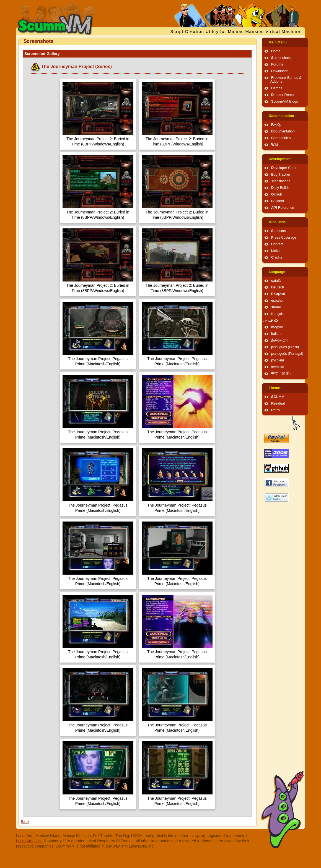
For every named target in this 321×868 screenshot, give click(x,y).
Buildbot (278, 201)
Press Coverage (284, 238)
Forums (277, 64)
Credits (277, 257)
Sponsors (279, 231)
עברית (268, 320)
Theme (274, 388)
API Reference (283, 208)
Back (25, 822)
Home (276, 51)
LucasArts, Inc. (29, 841)
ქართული (280, 340)
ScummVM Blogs (285, 101)
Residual (278, 403)
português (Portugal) (287, 354)
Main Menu (278, 42)
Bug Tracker (281, 174)
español (277, 301)
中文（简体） (282, 374)
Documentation (281, 116)
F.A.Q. (276, 125)
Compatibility (281, 138)
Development (280, 159)
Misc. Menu (278, 222)
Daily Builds (280, 188)
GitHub (277, 194)
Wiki (275, 145)
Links (275, 251)
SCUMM (278, 397)
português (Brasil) (285, 347)
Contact (277, 244)
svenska (278, 367)
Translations (281, 181)
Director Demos (283, 95)
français (277, 314)
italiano (277, 334)
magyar (277, 327)
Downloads (280, 71)
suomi (276, 307)
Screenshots (281, 58)
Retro (275, 410)
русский (278, 360)
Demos (277, 88)
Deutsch (278, 287)
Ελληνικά (278, 294)
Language (277, 272)
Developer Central (285, 168)
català (276, 281)
